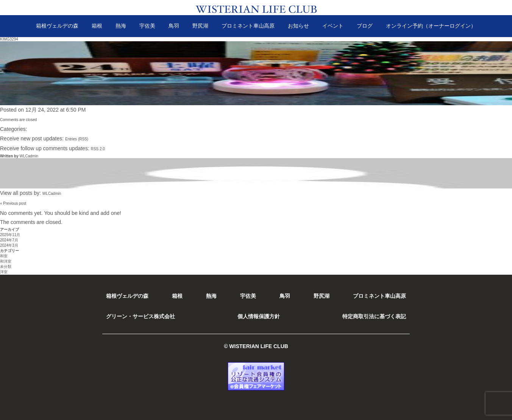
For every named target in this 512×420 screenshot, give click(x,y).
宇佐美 (147, 26)
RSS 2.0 (98, 149)
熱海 (121, 26)
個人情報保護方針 (259, 316)
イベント (333, 26)
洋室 (4, 272)
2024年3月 (9, 245)
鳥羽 (174, 26)
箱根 (97, 26)
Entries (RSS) (77, 139)
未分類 (6, 267)
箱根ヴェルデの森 (57, 26)
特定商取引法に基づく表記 (374, 316)
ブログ (365, 26)
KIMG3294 (9, 39)
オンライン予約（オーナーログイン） (431, 26)
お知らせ (298, 26)
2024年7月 (9, 240)
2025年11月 (10, 235)
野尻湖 (200, 26)
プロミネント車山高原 (248, 26)
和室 (4, 256)
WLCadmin (29, 156)
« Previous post (13, 203)
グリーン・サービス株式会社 (140, 316)
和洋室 (6, 261)
